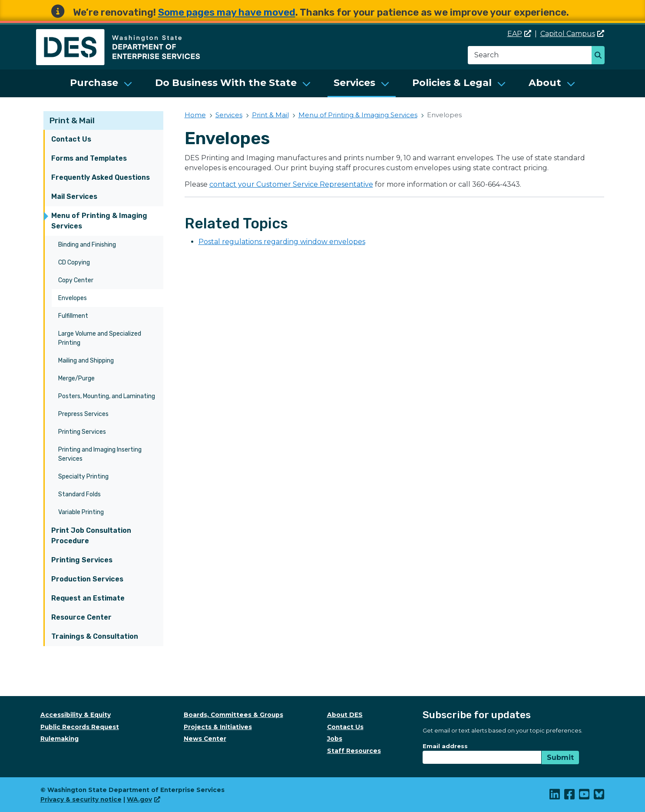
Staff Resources (354, 751)
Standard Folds (79, 494)
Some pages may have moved (227, 12)
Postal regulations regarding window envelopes (282, 242)
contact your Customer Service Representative (291, 184)
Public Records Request (80, 727)
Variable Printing (81, 512)
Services (354, 83)
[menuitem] (101, 83)
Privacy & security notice (81, 799)
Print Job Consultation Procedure (91, 536)
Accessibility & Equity (76, 715)
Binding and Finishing (87, 245)
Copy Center (76, 280)
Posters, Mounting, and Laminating (107, 396)
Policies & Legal (452, 83)
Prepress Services (83, 414)
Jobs (335, 739)
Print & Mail (72, 120)
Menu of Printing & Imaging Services (99, 221)
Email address (445, 746)
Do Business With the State (226, 83)
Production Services (87, 579)
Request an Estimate (88, 598)
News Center (205, 739)
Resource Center (81, 617)
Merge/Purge (76, 378)
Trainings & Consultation (95, 636)
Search (600, 56)
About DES (345, 715)
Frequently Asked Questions (101, 177)
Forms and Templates (89, 158)
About (545, 83)
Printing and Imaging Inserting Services (100, 454)
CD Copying (74, 262)
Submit (560, 758)
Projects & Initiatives (218, 727)
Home (195, 115)
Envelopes (73, 298)
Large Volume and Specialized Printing (100, 338)
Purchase (94, 83)
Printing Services (82, 432)
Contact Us (71, 139)
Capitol (572, 34)
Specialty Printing (83, 477)
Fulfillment (73, 316)
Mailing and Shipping (86, 361)
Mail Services (74, 196)
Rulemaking (60, 739)
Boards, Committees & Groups (233, 715)
